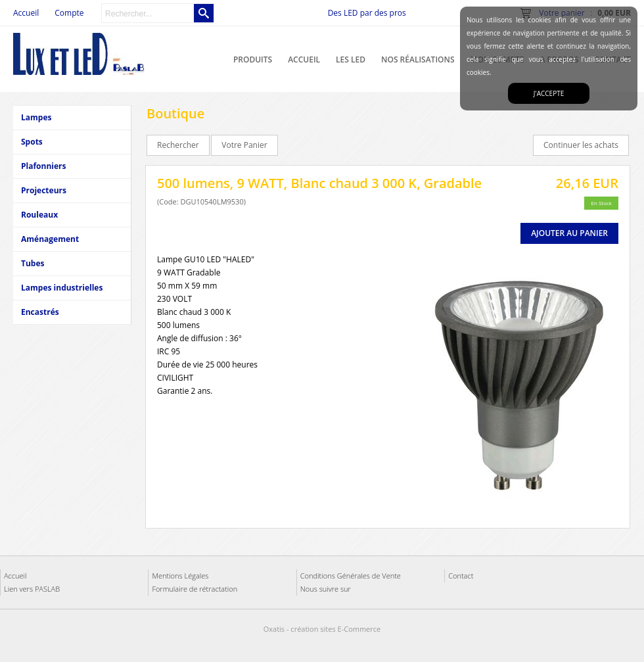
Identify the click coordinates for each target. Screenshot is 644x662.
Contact (461, 576)
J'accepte (549, 93)
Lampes (36, 117)
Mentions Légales (180, 576)
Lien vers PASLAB (32, 589)
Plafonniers (43, 166)
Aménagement (50, 239)
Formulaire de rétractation (195, 589)
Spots (32, 142)
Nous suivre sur (326, 589)
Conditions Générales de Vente (351, 576)
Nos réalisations (418, 59)
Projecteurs (44, 190)
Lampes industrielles (62, 288)
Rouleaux (39, 215)
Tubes (33, 263)
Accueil (304, 59)
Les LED (351, 59)
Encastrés (40, 312)
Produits (253, 59)
